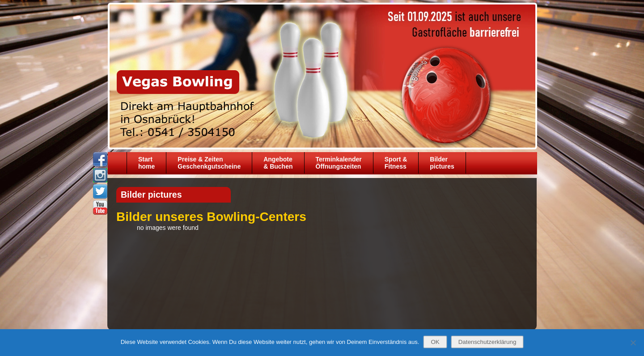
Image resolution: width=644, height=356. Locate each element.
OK (435, 342)
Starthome (146, 163)
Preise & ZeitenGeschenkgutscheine (209, 163)
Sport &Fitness (396, 163)
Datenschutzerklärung (487, 342)
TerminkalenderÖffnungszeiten (339, 163)
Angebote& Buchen (278, 163)
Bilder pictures (442, 163)
